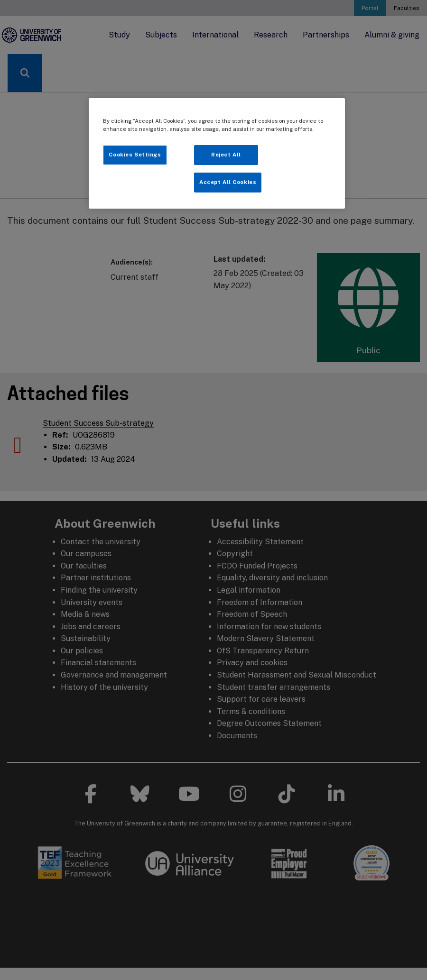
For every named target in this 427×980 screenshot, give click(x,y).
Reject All (226, 155)
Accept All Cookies (228, 182)
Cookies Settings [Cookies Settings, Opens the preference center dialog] (135, 155)
